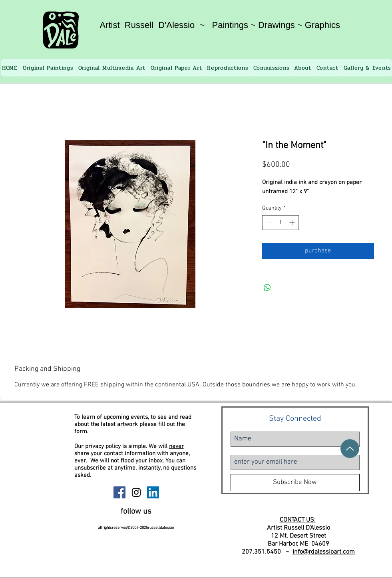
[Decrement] (268, 223)
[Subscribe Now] (295, 483)
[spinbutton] (281, 223)
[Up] (350, 449)
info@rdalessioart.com (324, 552)
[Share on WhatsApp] (267, 288)
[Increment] (293, 223)
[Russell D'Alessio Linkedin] (153, 492)
